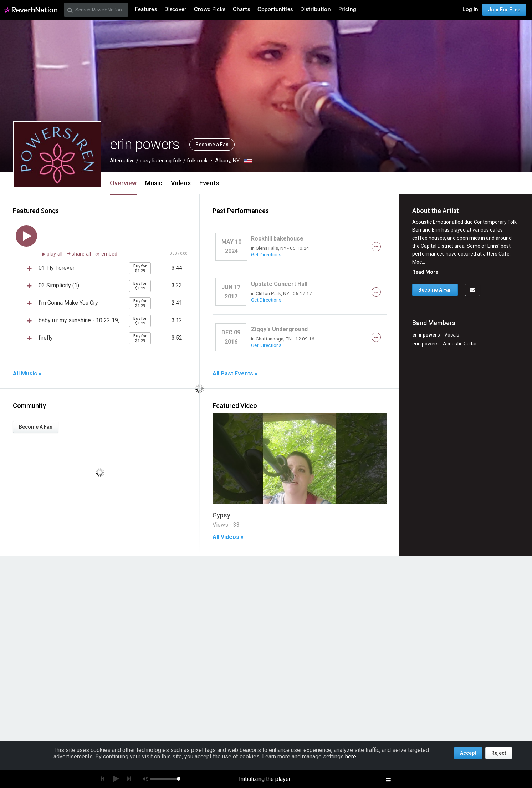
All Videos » (228, 537)
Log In (470, 9)
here (351, 756)
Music (154, 183)
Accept (468, 753)
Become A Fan (36, 427)
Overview (123, 183)
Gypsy (221, 515)
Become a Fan (212, 145)
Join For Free (504, 10)
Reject (499, 753)
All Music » (27, 374)
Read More (425, 272)
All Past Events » (235, 374)
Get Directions (266, 254)
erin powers (426, 335)
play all (55, 254)
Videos (181, 183)
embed (106, 254)
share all (80, 254)
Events (209, 183)
